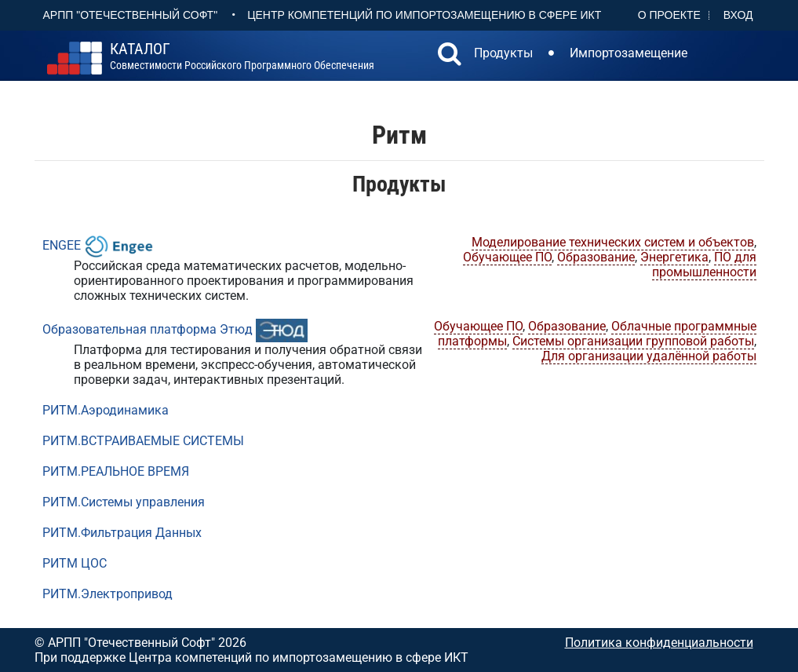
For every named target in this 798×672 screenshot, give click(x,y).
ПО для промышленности (704, 265)
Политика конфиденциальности (659, 643)
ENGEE (62, 245)
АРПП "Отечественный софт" (131, 15)
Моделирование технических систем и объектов (613, 242)
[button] (450, 56)
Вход (738, 15)
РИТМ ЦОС (75, 563)
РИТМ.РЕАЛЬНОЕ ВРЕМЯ (116, 471)
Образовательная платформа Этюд (148, 329)
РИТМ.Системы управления (124, 502)
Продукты (503, 53)
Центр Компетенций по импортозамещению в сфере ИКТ (424, 15)
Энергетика (674, 257)
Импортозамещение (629, 53)
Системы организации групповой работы (633, 341)
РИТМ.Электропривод (107, 594)
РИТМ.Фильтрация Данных (122, 533)
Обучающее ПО (507, 257)
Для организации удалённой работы (649, 356)
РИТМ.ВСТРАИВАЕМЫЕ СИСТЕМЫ (143, 441)
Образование (596, 257)
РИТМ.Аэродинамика (106, 410)
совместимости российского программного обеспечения (242, 57)
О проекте (669, 15)
